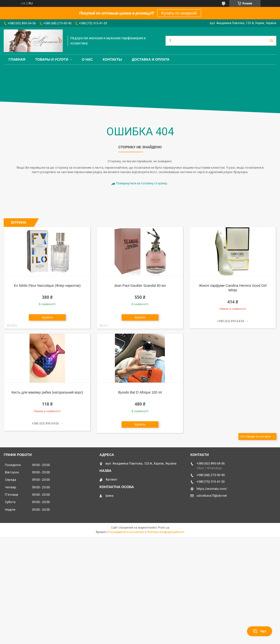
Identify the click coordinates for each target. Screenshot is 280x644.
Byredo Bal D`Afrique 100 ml (140, 392)
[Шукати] (271, 41)
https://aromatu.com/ (212, 489)
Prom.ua (164, 528)
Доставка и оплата (151, 59)
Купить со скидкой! (179, 13)
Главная (17, 59)
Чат (260, 631)
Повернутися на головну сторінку (142, 183)
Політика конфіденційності (165, 532)
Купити (47, 317)
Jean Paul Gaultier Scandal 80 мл (140, 286)
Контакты (112, 59)
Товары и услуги (52, 59)
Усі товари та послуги (255, 437)
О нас (87, 59)
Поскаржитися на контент (126, 532)
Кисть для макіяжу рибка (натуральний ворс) (47, 392)
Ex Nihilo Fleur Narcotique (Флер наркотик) (47, 286)
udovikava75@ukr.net (212, 496)
